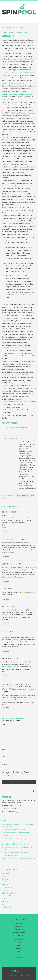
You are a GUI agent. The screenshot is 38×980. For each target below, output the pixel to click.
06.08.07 (13, 512)
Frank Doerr (20, 27)
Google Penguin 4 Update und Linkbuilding (15, 852)
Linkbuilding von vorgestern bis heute (13, 829)
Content (4, 879)
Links (4, 498)
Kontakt (19, 949)
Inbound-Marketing (19, 933)
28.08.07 (12, 606)
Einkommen (26, 495)
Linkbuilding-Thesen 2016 (10, 855)
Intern (4, 885)
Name (4, 749)
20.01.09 (15, 658)
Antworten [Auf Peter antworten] (6, 624)
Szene (4, 901)
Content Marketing (19, 936)
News (4, 890)
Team (19, 945)
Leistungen (19, 923)
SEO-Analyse (19, 929)
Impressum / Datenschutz (19, 952)
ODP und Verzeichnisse (9, 893)
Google (4, 882)
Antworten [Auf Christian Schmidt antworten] (6, 557)
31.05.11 (7, 692)
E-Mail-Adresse (7, 757)
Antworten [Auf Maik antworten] (6, 599)
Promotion (5, 896)
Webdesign (5, 907)
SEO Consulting (19, 926)
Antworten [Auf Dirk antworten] (6, 651)
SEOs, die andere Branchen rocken (12, 836)
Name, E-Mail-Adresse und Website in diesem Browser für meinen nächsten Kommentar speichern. (17, 774)
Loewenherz (7, 564)
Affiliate (18, 495)
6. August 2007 (7, 27)
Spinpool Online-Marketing (19, 920)
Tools (4, 904)
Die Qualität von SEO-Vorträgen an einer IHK (16, 844)
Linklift (33, 495)
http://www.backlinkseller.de (11, 667)
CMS (3, 876)
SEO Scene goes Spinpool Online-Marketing (15, 833)
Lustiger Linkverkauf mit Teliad (17, 428)
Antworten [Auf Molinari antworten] (6, 676)
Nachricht (5, 724)
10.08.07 (11, 589)
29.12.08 (11, 631)
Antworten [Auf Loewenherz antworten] (6, 581)
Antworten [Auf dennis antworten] (6, 532)
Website (5, 764)
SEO (3, 899)
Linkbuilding (6, 887)
